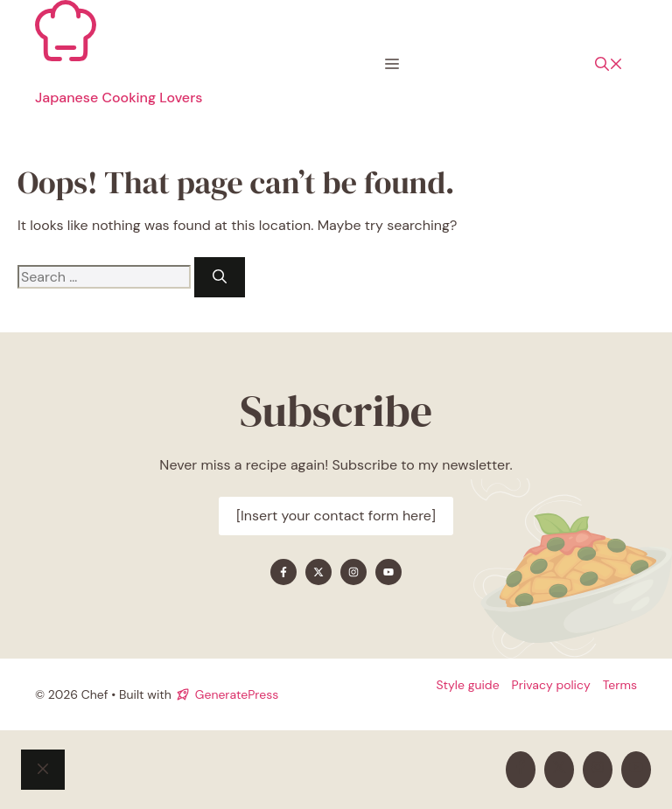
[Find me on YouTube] (388, 572)
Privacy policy (551, 685)
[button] (609, 65)
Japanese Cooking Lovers (119, 98)
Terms (620, 685)
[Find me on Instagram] (353, 572)
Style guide (467, 685)
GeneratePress (237, 694)
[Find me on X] (318, 572)
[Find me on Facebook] (283, 572)
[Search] (220, 277)
